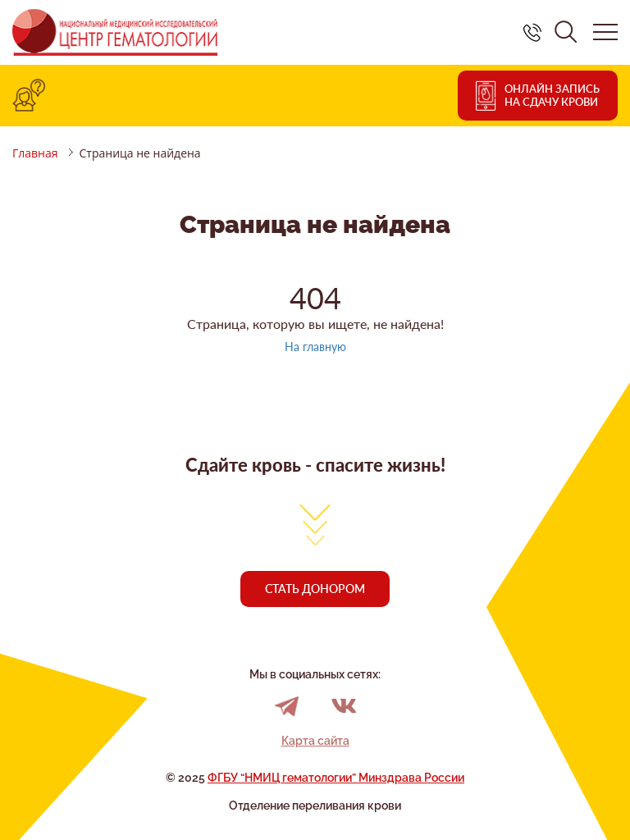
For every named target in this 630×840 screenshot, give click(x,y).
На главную (315, 347)
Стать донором (315, 589)
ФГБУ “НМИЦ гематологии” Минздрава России (336, 778)
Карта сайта (315, 741)
